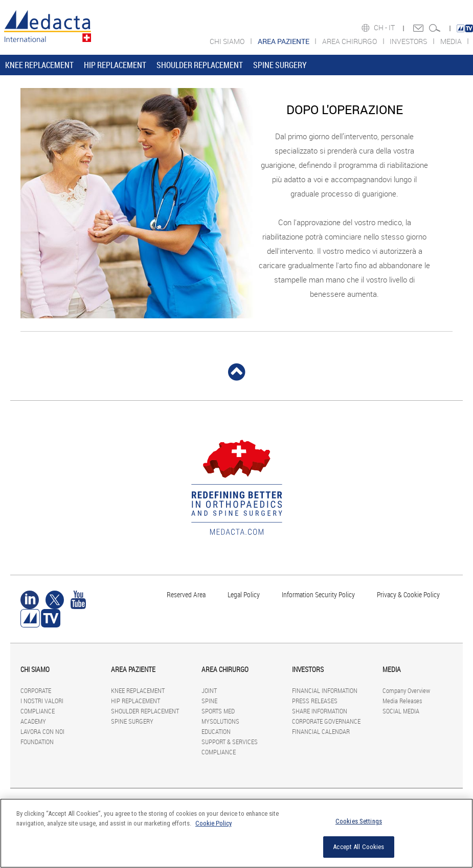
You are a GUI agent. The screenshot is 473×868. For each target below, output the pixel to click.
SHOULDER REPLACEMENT (200, 65)
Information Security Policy (318, 594)
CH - (381, 28)
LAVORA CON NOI (42, 731)
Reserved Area (186, 594)
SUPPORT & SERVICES (230, 742)
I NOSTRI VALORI (42, 701)
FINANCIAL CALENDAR (321, 731)
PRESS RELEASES (315, 701)
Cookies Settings (359, 821)
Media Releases (402, 701)
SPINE (209, 701)
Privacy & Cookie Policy (408, 594)
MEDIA (452, 41)
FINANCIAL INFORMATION (325, 690)
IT (392, 28)
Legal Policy (244, 594)
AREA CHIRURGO (350, 41)
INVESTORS (409, 41)
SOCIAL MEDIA (401, 711)
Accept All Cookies (358, 847)
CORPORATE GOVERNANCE (326, 721)
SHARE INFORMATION (320, 711)
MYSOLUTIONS (220, 721)
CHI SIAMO (228, 41)
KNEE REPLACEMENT (39, 65)
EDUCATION (216, 731)
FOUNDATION (37, 742)
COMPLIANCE (38, 711)
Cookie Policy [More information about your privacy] (213, 823)
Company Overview (406, 690)
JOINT (209, 690)
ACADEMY (33, 721)
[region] (236, 833)
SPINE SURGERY (280, 65)
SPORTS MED (218, 711)
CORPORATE (36, 690)
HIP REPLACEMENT (115, 65)
